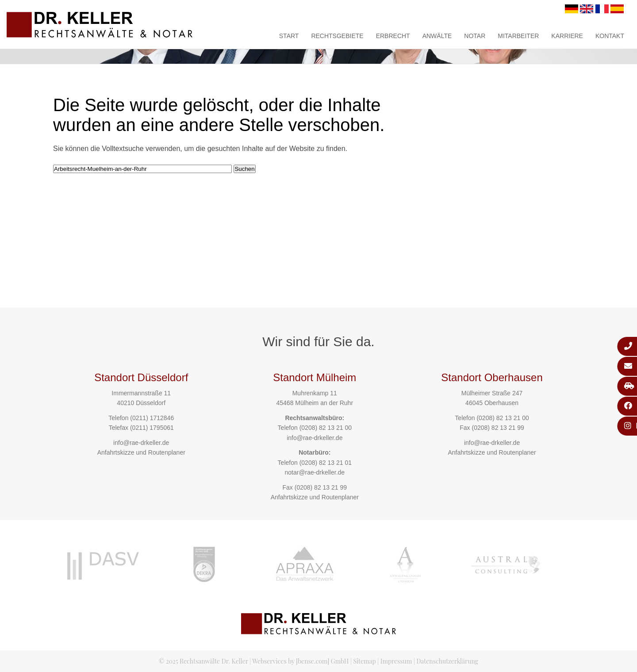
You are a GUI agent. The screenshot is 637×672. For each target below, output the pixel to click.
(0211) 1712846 (152, 418)
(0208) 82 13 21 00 (326, 428)
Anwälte (437, 36)
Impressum (396, 661)
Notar (475, 36)
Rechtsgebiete (337, 36)
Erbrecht (393, 36)
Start (289, 36)
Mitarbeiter (518, 36)
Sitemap (364, 661)
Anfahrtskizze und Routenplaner (141, 452)
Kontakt (610, 36)
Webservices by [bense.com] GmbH (300, 661)
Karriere (567, 36)
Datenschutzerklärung (447, 661)
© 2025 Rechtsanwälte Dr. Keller (203, 661)
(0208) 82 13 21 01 (326, 463)
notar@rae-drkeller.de (315, 472)
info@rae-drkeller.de (141, 443)
